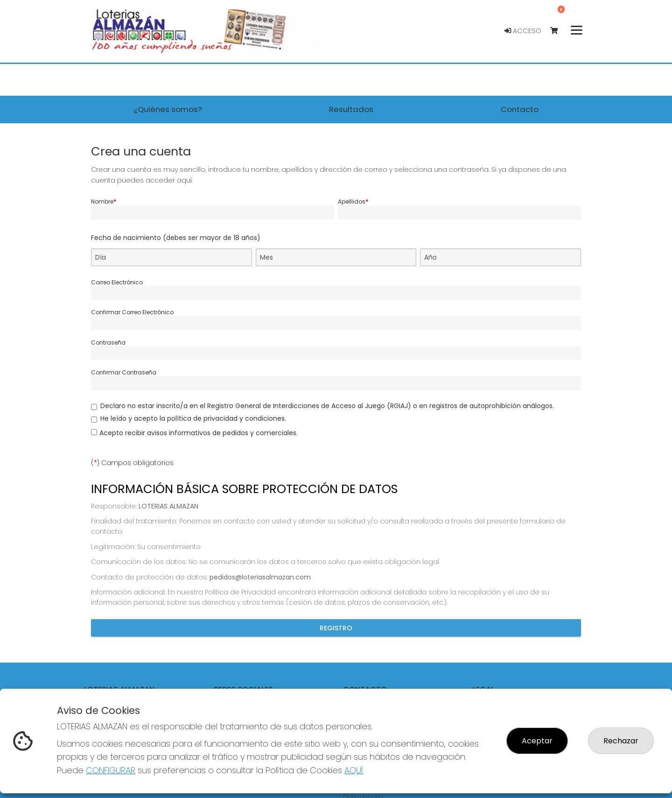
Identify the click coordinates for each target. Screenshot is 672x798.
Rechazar (621, 741)
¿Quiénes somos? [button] (168, 109)
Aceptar (537, 741)
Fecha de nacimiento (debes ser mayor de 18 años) (176, 238)
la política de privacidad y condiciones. (223, 418)
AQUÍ (354, 770)
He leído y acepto (193, 418)
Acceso (523, 31)
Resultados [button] (351, 109)
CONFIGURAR (111, 770)
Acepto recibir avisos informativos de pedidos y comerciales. (199, 433)
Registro (336, 628)
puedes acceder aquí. (155, 180)
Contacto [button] (520, 109)
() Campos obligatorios (132, 463)
